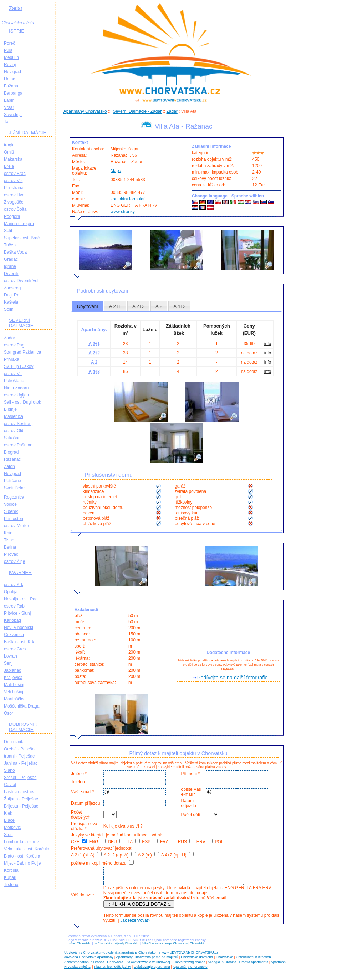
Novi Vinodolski (19, 627)
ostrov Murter (17, 526)
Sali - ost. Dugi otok (22, 402)
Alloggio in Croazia (222, 965)
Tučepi (10, 245)
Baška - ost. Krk (19, 642)
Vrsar (9, 107)
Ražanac (12, 459)
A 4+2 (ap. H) (177, 855)
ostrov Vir (13, 374)
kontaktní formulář (128, 199)
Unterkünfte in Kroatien (253, 960)
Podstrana (14, 188)
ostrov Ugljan (16, 395)
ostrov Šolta (15, 209)
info (268, 344)
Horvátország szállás (189, 965)
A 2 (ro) (148, 855)
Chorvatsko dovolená (197, 960)
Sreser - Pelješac (20, 777)
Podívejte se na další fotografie (233, 677)
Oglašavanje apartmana (152, 970)
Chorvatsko (224, 960)
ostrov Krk (14, 585)
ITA (133, 842)
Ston (8, 835)
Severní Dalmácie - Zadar (137, 111)
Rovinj (10, 65)
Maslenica (14, 416)
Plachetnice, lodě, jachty (113, 970)
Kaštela (11, 302)
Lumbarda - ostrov (21, 842)
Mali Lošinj (14, 685)
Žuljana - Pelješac (21, 799)
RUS (186, 842)
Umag (10, 79)
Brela (9, 166)
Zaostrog (12, 288)
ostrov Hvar (15, 195)
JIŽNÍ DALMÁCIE (28, 133)
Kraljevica (13, 677)
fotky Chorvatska (152, 947)
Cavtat (10, 785)
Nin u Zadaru (16, 388)
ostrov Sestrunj (18, 424)
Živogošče (14, 202)
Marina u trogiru (19, 224)
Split (8, 231)
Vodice (10, 504)
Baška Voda (15, 252)
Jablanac (12, 670)
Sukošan (12, 438)
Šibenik (11, 511)
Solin (9, 309)
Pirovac (11, 554)
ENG (97, 842)
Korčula (11, 870)
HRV (205, 842)
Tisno (9, 540)
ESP (150, 842)
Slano (9, 770)
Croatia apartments (254, 965)
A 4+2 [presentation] (179, 306)
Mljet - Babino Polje (22, 863)
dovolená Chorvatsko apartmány (89, 960)
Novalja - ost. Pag (21, 599)
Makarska (13, 159)
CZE (79, 842)
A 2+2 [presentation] (138, 306)
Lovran (11, 656)
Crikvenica (14, 635)
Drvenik (11, 274)
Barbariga (13, 93)
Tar (7, 122)
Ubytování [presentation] (87, 306)
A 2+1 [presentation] (115, 306)
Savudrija (13, 115)
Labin (9, 100)
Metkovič (12, 827)
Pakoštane (14, 381)
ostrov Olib (14, 431)
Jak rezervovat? (134, 924)
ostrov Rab (14, 606)
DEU (116, 842)
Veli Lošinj (14, 692)
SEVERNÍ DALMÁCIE (21, 323)
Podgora (12, 216)
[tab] (87, 306)
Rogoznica (14, 497)
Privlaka (12, 359)
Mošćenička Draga (22, 706)
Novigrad (12, 72)
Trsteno (11, 885)
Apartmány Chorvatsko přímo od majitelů (147, 960)
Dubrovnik (14, 742)
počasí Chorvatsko (80, 947)
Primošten (14, 519)
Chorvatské (197, 947)
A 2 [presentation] (159, 306)
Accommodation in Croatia (84, 965)
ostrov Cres (15, 649)
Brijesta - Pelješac (21, 806)
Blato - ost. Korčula (22, 856)
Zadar (16, 8)
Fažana (11, 86)
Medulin (11, 57)
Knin (8, 533)
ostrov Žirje (14, 561)
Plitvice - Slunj (17, 613)
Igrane (10, 266)
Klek (8, 813)
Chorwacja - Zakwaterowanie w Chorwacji (139, 965)
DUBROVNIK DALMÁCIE (23, 727)
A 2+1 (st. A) (86, 855)
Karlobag (12, 620)
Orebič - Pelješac (20, 749)
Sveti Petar (14, 488)
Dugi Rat (12, 295)
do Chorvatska (103, 947)
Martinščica (15, 699)
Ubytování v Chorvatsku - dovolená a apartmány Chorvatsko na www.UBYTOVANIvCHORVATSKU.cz (141, 956)
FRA (168, 842)
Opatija (11, 592)
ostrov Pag (14, 345)
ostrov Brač (15, 174)
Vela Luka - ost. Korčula (27, 849)
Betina (10, 547)
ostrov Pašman (18, 445)
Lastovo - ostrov (19, 792)
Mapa (116, 171)
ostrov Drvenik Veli (22, 281)
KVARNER (20, 572)
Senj (8, 663)
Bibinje (10, 409)
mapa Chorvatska (176, 947)
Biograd (11, 452)
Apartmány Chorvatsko (85, 111)
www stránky (123, 212)
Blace (9, 820)
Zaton (9, 466)
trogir (9, 145)
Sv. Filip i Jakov (19, 366)
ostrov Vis (13, 181)
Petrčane (12, 481)
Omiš (9, 152)
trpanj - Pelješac (19, 756)
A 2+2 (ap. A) (120, 855)
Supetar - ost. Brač (22, 238)
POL (223, 842)
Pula (8, 50)
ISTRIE (17, 31)
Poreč (9, 43)
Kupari (10, 877)
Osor (9, 713)
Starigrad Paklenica (22, 352)
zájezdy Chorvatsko (127, 947)
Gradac (11, 259)
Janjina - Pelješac (21, 763)
